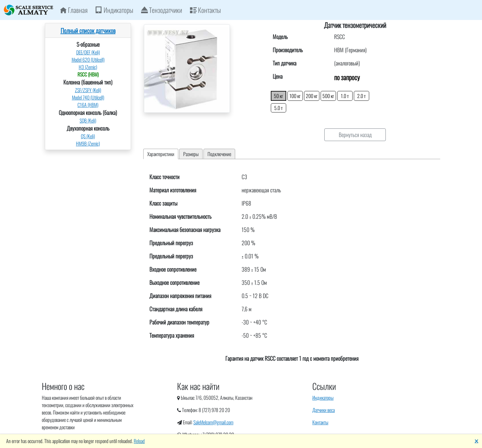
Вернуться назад (355, 135)
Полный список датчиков (88, 30)
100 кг (295, 96)
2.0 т (361, 96)
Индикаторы (114, 10)
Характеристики (161, 154)
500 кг (328, 96)
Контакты (205, 10)
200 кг (312, 96)
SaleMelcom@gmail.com (213, 422)
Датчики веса (324, 410)
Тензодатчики (162, 10)
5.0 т (278, 108)
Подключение (219, 154)
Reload (139, 441)
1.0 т (345, 96)
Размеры (191, 154)
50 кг (279, 96)
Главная (74, 10)
